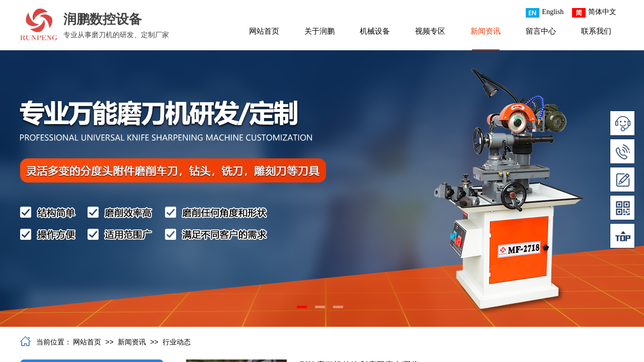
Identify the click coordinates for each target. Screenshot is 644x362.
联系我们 (596, 31)
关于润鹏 (319, 31)
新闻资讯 (486, 31)
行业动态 (177, 342)
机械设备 (375, 31)
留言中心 (541, 31)
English (545, 13)
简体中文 (594, 13)
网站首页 (264, 31)
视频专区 (430, 31)
